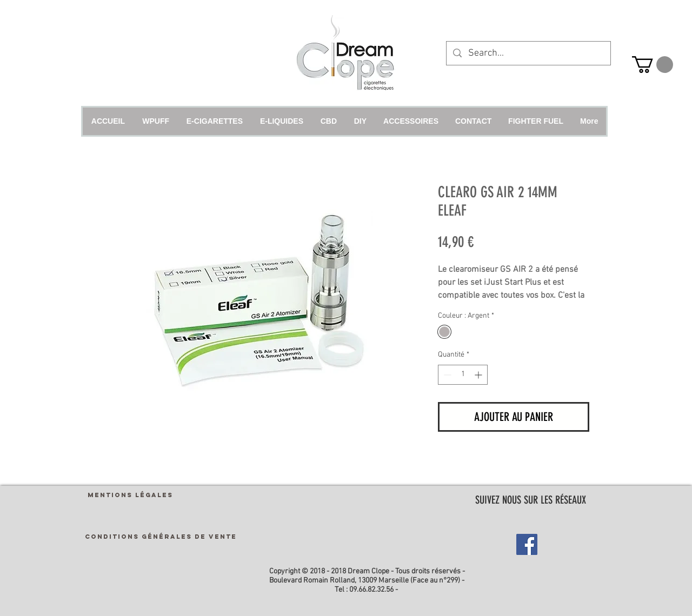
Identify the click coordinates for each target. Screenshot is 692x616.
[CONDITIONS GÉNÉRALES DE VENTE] (161, 537)
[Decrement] (446, 375)
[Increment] (479, 375)
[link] (653, 65)
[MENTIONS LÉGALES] (130, 495)
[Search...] (528, 53)
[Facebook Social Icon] (527, 544)
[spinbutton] (463, 375)
